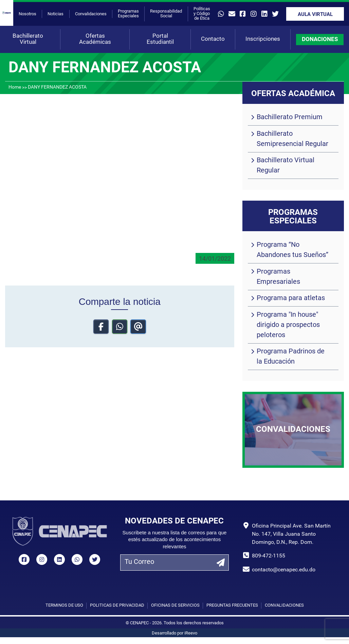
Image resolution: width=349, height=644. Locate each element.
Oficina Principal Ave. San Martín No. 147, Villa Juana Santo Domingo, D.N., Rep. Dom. (291, 534)
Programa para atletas (291, 298)
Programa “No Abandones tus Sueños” (292, 250)
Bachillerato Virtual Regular (286, 166)
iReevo (191, 633)
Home (15, 87)
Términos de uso (64, 605)
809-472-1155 (269, 556)
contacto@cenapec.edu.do (284, 570)
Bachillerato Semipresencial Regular (292, 139)
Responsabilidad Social (166, 14)
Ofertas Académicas (95, 39)
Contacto (213, 39)
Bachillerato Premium (290, 117)
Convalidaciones (91, 14)
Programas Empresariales (278, 277)
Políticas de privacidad (117, 605)
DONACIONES (320, 40)
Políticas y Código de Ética (202, 14)
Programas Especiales (128, 14)
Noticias (56, 14)
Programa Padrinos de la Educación (291, 357)
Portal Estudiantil (160, 39)
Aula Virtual (315, 15)
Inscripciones (263, 39)
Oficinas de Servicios (175, 605)
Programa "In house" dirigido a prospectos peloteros (288, 325)
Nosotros (27, 14)
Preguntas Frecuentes (232, 605)
